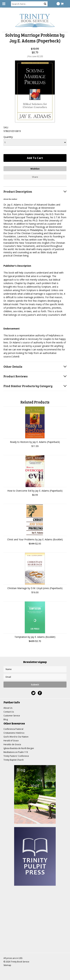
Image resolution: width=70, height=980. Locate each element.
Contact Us (9, 712)
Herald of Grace (11, 741)
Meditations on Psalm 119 (16, 752)
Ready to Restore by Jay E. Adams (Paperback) (35, 442)
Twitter (33, 693)
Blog (6, 719)
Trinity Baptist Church (14, 760)
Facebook (40, 693)
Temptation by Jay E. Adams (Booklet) (35, 637)
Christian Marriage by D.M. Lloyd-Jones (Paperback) (35, 588)
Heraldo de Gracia (12, 744)
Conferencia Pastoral (13, 729)
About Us (8, 708)
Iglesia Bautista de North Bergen (19, 748)
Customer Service (12, 716)
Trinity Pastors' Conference (16, 756)
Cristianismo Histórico (14, 733)
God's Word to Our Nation (16, 737)
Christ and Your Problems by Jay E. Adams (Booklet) (35, 539)
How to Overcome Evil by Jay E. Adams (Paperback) (35, 491)
